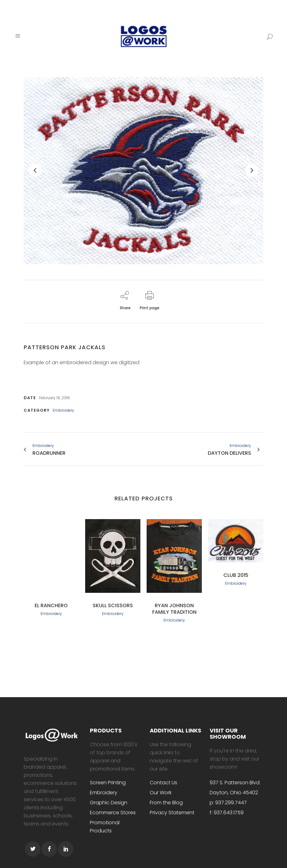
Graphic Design (109, 803)
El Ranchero (51, 605)
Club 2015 (236, 575)
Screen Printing (108, 783)
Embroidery (104, 793)
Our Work (161, 793)
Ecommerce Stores (113, 813)
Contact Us (163, 783)
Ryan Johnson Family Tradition (174, 609)
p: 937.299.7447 (228, 803)
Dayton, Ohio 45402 (234, 793)
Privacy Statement (172, 813)
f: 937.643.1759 (227, 813)
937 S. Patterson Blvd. (235, 783)
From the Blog (166, 803)
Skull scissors (113, 605)
